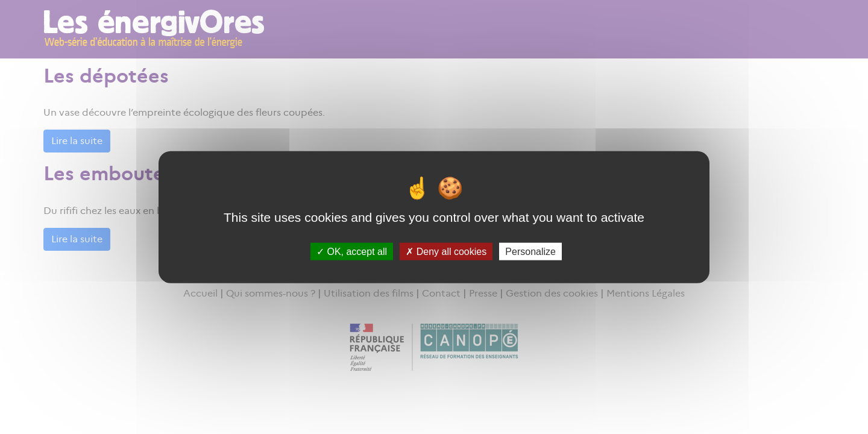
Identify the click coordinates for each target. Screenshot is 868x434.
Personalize (530, 251)
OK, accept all (352, 251)
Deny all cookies (446, 251)
